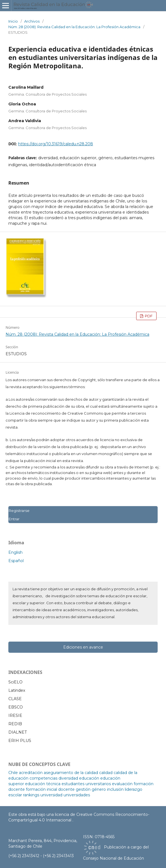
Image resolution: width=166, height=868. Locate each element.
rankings (31, 795)
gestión (83, 789)
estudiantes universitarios (86, 784)
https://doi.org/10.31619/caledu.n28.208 (56, 144)
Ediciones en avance (83, 647)
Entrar (14, 519)
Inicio (13, 21)
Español (16, 561)
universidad (51, 795)
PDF (148, 316)
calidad (106, 773)
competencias (43, 778)
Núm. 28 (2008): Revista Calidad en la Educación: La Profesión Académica (74, 27)
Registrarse (19, 511)
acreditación (31, 773)
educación (89, 778)
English (15, 552)
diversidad (68, 778)
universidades (77, 795)
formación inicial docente (50, 789)
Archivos (32, 21)
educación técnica (43, 784)
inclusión (115, 789)
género (99, 789)
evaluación (122, 784)
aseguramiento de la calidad (71, 773)
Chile (13, 773)
